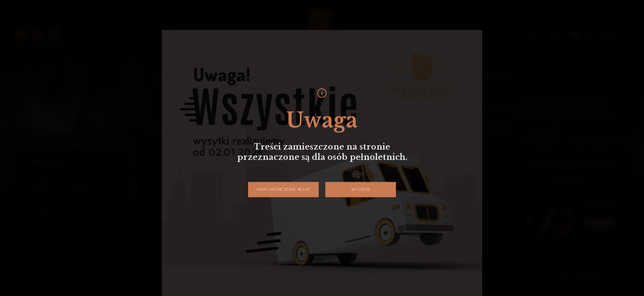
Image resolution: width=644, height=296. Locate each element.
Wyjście (361, 189)
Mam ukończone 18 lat (283, 189)
